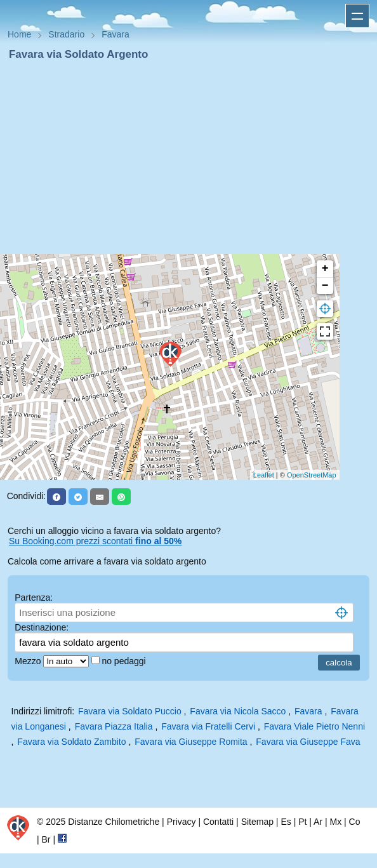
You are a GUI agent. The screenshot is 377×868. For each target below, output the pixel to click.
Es (286, 822)
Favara (308, 711)
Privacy (182, 822)
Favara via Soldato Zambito (71, 742)
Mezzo (29, 661)
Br (46, 839)
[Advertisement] (189, 157)
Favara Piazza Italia (114, 726)
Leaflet (264, 475)
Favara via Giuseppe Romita (191, 742)
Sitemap (257, 822)
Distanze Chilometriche (114, 822)
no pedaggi (125, 661)
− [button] (325, 286)
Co (355, 822)
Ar (318, 822)
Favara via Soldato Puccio (130, 711)
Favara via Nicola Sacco (238, 711)
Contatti (218, 822)
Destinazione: (42, 627)
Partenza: (34, 598)
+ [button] (325, 269)
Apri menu (357, 16)
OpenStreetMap (312, 475)
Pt (302, 822)
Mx (335, 822)
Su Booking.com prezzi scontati (95, 541)
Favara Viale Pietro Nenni (314, 726)
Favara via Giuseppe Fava (308, 742)
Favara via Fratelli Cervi (208, 726)
